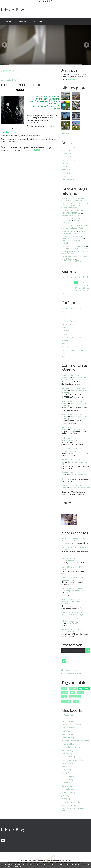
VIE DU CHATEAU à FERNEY (73, 232)
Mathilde (65, 451)
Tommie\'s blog (68, 737)
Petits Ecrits (67, 344)
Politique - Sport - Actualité (72, 350)
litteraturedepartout (76, 200)
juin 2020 (65, 163)
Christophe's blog (69, 789)
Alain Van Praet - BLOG (74, 228)
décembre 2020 (68, 160)
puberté (4, 150)
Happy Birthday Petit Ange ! (73, 614)
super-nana (75, 697)
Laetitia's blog (67, 779)
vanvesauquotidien (69, 208)
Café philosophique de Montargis (75, 248)
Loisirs (64, 334)
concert (73, 688)
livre (73, 693)
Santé (64, 353)
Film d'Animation (37, 147)
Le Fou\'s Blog (67, 715)
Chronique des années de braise (75, 251)
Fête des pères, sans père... (73, 591)
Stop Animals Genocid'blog (72, 760)
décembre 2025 (68, 147)
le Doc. (64, 391)
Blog (63, 314)
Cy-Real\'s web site (69, 728)
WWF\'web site (68, 734)
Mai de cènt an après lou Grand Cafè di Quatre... (74, 258)
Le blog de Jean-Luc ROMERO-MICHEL (75, 241)
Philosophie (66, 347)
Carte (66, 503)
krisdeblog (66, 440)
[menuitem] (8, 22)
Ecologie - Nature (69, 321)
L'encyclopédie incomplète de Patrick (74, 809)
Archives (23, 22)
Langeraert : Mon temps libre (73, 246)
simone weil (13, 150)
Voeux (64, 569)
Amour (81, 693)
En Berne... (66, 550)
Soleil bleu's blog (68, 792)
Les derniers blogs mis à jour (29, 860)
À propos (38, 22)
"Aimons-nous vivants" (71, 621)
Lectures (65, 331)
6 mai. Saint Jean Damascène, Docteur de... (73, 219)
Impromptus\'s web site (71, 725)
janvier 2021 (67, 157)
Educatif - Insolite (69, 324)
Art (63, 311)
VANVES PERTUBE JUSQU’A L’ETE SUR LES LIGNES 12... (75, 204)
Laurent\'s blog (68, 744)
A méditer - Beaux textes (72, 308)
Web (63, 356)
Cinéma (64, 318)
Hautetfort (51, 858)
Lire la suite (73, 79)
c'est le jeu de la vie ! (23, 84)
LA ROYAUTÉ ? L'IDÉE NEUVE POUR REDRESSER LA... (74, 212)
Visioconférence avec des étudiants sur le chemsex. (72, 238)
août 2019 (66, 173)
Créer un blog (41, 858)
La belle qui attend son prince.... (74, 463)
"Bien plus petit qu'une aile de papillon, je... (74, 603)
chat (64, 688)
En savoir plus (17, 866)
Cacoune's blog (68, 773)
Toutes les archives (68, 180)
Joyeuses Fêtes (68, 580)
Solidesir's (66, 783)
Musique (65, 340)
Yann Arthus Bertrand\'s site (73, 747)
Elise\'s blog (66, 731)
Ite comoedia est (68, 231)
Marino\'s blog (67, 750)
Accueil (8, 22)
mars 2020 (66, 170)
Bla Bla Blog (69, 254)
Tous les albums (67, 133)
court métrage (25, 150)
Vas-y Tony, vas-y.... (79, 429)
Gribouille (66, 701)
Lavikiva (65, 488)
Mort (64, 697)
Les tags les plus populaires (63, 860)
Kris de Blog (13, 9)
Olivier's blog (67, 786)
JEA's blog (65, 796)
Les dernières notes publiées (46, 860)
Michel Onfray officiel (70, 805)
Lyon (76, 701)
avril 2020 (66, 166)
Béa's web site (68, 767)
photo (65, 693)
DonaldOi (65, 378)
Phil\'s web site (68, 721)
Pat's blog (66, 799)
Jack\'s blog (66, 718)
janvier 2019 (67, 176)
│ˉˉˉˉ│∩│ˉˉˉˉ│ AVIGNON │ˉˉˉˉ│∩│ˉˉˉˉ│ (72, 262)
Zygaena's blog (68, 776)
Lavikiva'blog (67, 754)
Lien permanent (9, 147)
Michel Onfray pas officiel (72, 802)
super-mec (84, 688)
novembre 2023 (68, 150)
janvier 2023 (67, 154)
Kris (63, 462)
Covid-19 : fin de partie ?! (72, 632)
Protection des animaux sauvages (75, 741)
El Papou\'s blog (68, 757)
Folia (75, 440)
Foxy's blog (66, 770)
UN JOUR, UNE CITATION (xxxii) (75, 226)
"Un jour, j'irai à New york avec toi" (75, 379)
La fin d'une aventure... (71, 560)
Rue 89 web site (68, 763)
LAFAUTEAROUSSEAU (70, 215)
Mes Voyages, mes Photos (73, 337)
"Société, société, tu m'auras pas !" (74, 392)
